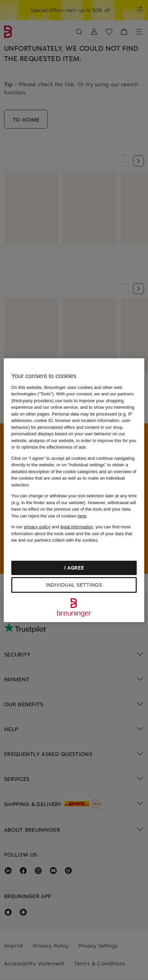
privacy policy (37, 527)
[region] (74, 490)
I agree (74, 568)
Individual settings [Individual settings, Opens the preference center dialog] (74, 585)
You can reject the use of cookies (49, 516)
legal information (77, 527)
